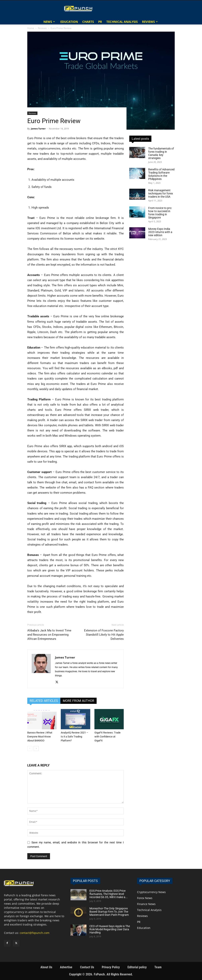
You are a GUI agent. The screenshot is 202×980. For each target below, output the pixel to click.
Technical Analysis (122, 22)
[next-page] (36, 748)
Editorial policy (137, 967)
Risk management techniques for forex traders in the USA (161, 193)
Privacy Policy (111, 967)
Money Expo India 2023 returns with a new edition (160, 232)
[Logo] (79, 8)
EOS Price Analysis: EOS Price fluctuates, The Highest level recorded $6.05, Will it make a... (109, 894)
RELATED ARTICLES (44, 701)
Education (69, 22)
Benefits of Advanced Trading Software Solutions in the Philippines (161, 174)
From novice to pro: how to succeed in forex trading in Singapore (160, 213)
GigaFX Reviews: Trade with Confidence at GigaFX (107, 737)
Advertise (66, 967)
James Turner (38, 129)
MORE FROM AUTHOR (78, 701)
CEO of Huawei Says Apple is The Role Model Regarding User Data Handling (110, 929)
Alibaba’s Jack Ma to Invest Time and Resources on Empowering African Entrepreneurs (49, 635)
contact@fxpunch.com (35, 933)
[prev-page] (30, 748)
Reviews (148, 22)
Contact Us (87, 967)
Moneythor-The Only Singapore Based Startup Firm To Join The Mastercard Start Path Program (109, 912)
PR (100, 22)
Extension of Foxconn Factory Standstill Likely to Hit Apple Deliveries (104, 635)
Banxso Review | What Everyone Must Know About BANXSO (40, 737)
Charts (88, 22)
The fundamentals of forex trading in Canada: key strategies (161, 153)
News (48, 22)
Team (158, 967)
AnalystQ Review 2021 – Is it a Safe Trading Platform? (75, 737)
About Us (46, 967)
